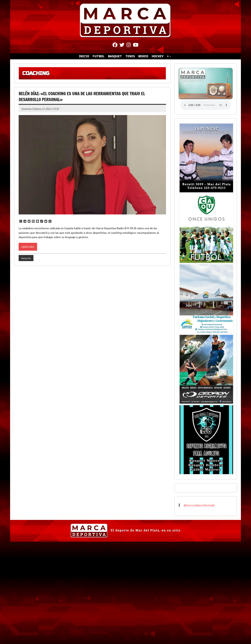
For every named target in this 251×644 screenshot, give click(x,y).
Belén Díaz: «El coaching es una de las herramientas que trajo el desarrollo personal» (82, 97)
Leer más (28, 247)
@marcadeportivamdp (199, 505)
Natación (26, 258)
